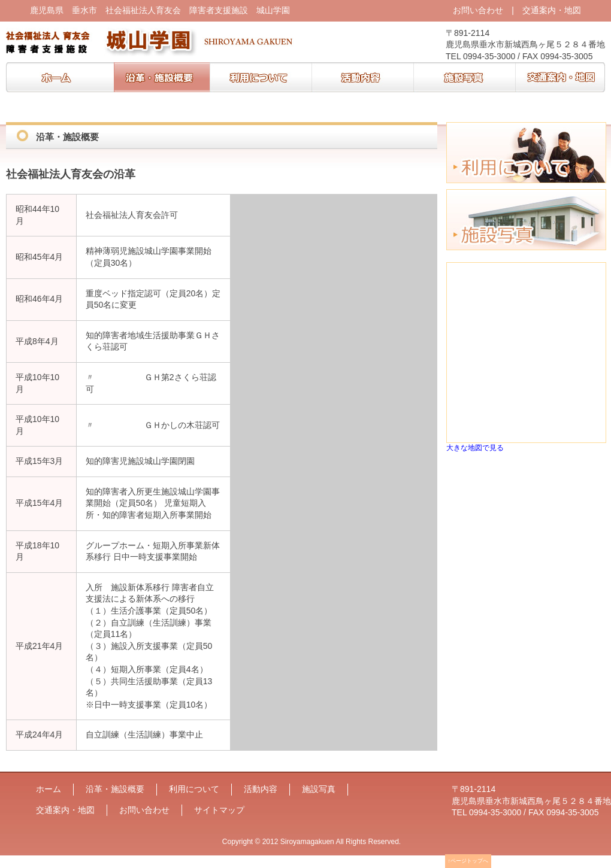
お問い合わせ (478, 10)
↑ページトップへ (468, 861)
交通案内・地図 (552, 10)
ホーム (60, 77)
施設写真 (464, 77)
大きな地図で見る (475, 447)
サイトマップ (219, 810)
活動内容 (362, 77)
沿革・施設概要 (162, 77)
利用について (261, 77)
